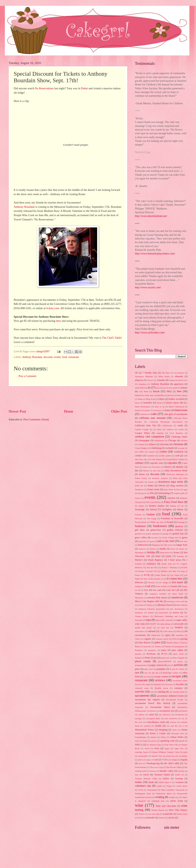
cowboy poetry (165, 456)
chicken (184, 440)
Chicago (172, 440)
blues (162, 399)
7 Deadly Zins (150, 373)
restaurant (74, 357)
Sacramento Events (175, 700)
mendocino (177, 598)
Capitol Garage (142, 429)
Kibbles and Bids (169, 571)
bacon (156, 391)
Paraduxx (139, 650)
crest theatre (157, 459)
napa (148, 620)
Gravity (155, 537)
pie (155, 658)
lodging (138, 586)
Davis (145, 467)
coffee (141, 452)
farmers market (157, 506)
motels (151, 613)
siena (175, 730)
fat (182, 506)
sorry (137, 741)
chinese (152, 444)
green (185, 537)
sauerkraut (179, 715)
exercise (171, 498)
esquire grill (179, 493)
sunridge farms (142, 752)
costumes (151, 456)
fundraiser (140, 526)
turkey (166, 779)
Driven (162, 486)
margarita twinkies (158, 594)
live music (178, 582)
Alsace (150, 380)
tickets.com (53, 308)
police (180, 661)
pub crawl (149, 669)
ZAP (140, 818)
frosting (181, 522)
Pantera (168, 646)
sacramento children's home (170, 696)
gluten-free (156, 530)
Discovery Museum (175, 474)
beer (179, 391)
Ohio (178, 631)
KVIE (147, 575)
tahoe (140, 760)
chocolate (165, 444)
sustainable (143, 756)
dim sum (157, 471)
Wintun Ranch (158, 810)
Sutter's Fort (157, 756)
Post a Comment (27, 376)
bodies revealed (176, 399)
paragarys (152, 650)
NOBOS (179, 628)
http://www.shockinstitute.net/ (151, 216)
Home (69, 411)
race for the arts (151, 673)
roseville (140, 692)
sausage (138, 718)
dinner (142, 474)
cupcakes (172, 463)
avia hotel (144, 391)
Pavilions (151, 654)
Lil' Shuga (163, 582)
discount (48, 357)
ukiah (151, 782)
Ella (152, 493)
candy (180, 425)
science (173, 722)
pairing (184, 639)
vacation (179, 782)
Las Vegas (175, 575)
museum (139, 620)
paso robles (178, 650)
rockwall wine (142, 688)
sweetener (183, 756)
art (149, 388)
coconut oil (182, 448)
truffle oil (179, 775)
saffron (141, 715)
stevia (147, 748)
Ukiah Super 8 (165, 782)
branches (148, 403)
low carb (157, 590)
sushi (185, 752)
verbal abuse (182, 786)
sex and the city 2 (175, 726)
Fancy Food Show (174, 502)
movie (176, 613)
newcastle (179, 624)
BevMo (161, 395)
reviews (160, 680)
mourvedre (163, 613)
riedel (148, 684)
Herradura (139, 552)
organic (148, 639)
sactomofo (183, 711)
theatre (153, 771)
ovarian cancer (162, 639)
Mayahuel (139, 598)
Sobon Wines (177, 737)
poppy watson (156, 665)
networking (165, 624)
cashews (170, 429)
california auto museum (152, 418)
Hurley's (139, 560)
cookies (139, 456)
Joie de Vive (152, 567)
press (138, 669)
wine (139, 805)
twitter (139, 782)
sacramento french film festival (153, 703)
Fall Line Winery (153, 502)
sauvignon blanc (153, 718)
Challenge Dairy (179, 437)
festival (153, 509)
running (161, 692)
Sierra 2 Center (158, 733)
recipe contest (161, 677)
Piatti (147, 658)
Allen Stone (164, 376)
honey (177, 552)
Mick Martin (182, 605)
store (157, 748)
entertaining (164, 493)
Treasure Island (162, 775)
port (169, 665)
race (137, 673)
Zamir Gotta (182, 814)
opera (168, 635)
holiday (151, 552)
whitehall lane (158, 801)
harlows (142, 549)
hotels (169, 556)
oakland (151, 631)
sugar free (179, 748)
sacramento (142, 696)
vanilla (159, 786)
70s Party (166, 373)
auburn (184, 388)
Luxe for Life (173, 590)
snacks (153, 737)
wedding (160, 797)
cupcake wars (156, 463)
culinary (139, 463)
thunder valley (166, 771)
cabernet (144, 414)
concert (152, 452)
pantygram (180, 646)
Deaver (168, 467)
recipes (177, 676)
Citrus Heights (141, 448)
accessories (179, 373)
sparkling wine (167, 741)
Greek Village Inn (170, 537)
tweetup (179, 779)
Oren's (138, 639)
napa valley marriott (164, 620)
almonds (179, 376)
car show (157, 429)
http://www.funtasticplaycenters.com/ (155, 254)
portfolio (179, 665)
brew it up (160, 407)
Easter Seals (153, 489)
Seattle (158, 726)
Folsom (138, 515)
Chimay (141, 444)
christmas (178, 444)
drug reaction (177, 486)
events (57, 357)
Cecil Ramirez (176, 433)
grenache (142, 541)
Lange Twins (160, 575)
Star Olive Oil (171, 745)
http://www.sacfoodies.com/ (150, 333)
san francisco (165, 715)
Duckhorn (139, 489)
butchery (157, 410)
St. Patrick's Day (154, 745)
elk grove (142, 493)
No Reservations (44, 88)
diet (137, 471)
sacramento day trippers (148, 700)
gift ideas (140, 530)
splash (182, 741)
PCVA (164, 654)
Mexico (151, 605)
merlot (141, 605)
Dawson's (156, 467)
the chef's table (172, 763)
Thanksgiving (153, 763)
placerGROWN (165, 661)
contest (163, 452)
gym (152, 541)
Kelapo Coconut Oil (147, 571)
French (170, 522)
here (59, 321)
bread (159, 403)
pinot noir (165, 658)
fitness (180, 509)
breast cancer (172, 403)
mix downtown (177, 609)
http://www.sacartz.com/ (148, 287)
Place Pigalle (179, 658)
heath (182, 549)
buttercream (181, 410)
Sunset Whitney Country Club (165, 752)
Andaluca (142, 384)
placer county (143, 661)
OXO (174, 639)
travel (146, 775)
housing (180, 556)
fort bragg (152, 518)
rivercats (169, 684)
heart (173, 549)
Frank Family (141, 522)
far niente (139, 506)
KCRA (184, 567)
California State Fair (146, 425)
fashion (173, 506)
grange (166, 534)
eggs (185, 489)
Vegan (169, 786)
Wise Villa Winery (178, 810)
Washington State (143, 793)
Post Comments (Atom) (36, 420)
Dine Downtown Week (176, 471)
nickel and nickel (143, 628)
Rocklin (180, 684)
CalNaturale (167, 425)
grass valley (141, 537)
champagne (144, 440)
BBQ (169, 391)
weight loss (174, 797)
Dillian (146, 471)
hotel (158, 556)
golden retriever (175, 530)
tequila (184, 760)
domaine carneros (160, 478)
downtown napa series (171, 482)
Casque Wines (142, 433)
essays (138, 498)
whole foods (177, 801)
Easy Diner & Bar (172, 489)
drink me (139, 486)
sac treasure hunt (177, 692)
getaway (179, 526)
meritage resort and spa (177, 601)
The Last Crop (156, 767)
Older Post (119, 411)
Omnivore (156, 635)
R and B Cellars (177, 669)
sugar (167, 748)
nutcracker (140, 631)
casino (181, 429)
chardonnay (159, 440)
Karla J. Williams (170, 567)
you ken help (154, 814)
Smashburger (141, 737)
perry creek (178, 654)
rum (152, 692)
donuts (151, 482)
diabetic (180, 467)
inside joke (167, 564)
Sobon (163, 737)
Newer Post (17, 411)
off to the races (166, 631)
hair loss (184, 541)
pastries (138, 654)
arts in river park (170, 388)
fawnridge (140, 509)
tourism (181, 771)
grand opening (152, 534)
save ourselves (171, 718)
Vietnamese (152, 790)
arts (158, 388)
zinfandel (150, 818)
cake (154, 414)
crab (177, 456)
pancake (147, 646)
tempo (174, 760)
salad (152, 715)
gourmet (139, 534)
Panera (158, 646)
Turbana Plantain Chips (146, 779)
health (163, 549)
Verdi (140, 790)
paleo (158, 642)
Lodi (148, 586)
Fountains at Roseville (172, 518)
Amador (161, 380)
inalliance (151, 564)
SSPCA (139, 745)
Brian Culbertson (176, 407)
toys (137, 775)
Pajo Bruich (144, 643)
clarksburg (156, 448)
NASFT (153, 624)
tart (156, 760)
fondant (151, 514)
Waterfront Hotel (164, 793)
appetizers (179, 384)
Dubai (84, 88)
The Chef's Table (112, 338)
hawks (153, 549)
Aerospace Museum (144, 376)
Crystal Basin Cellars (175, 459)
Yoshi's (141, 814)
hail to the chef (166, 541)
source (154, 741)
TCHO (165, 760)
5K (136, 373)
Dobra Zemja (141, 478)
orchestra (180, 635)
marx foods (178, 594)
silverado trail (177, 733)
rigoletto (157, 684)
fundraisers (160, 526)
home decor (165, 552)
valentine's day (143, 786)
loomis (174, 586)
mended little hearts (157, 598)
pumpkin (161, 669)
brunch (138, 410)
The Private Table (173, 767)
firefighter (167, 509)
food (65, 357)
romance (178, 688)
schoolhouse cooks (156, 722)
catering (160, 433)
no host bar (163, 628)
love (146, 590)
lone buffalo (162, 586)
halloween (143, 545)
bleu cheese (182, 395)
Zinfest (162, 818)
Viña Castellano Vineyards (172, 790)
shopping (163, 730)
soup (145, 741)
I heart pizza (175, 560)
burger (147, 410)
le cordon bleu (175, 579)
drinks (151, 486)
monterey (139, 613)
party (164, 650)
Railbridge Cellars (171, 673)
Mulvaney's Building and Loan (169, 616)
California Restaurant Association (166, 422)
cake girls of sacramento (176, 414)
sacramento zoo (167, 711)
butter (168, 410)
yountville (168, 814)
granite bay (178, 534)
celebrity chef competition (150, 437)
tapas (149, 760)
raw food (147, 677)
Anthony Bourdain (24, 207)
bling (140, 399)
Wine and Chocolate (166, 806)
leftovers (139, 582)
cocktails (169, 448)
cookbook (179, 452)
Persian (138, 658)
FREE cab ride (157, 522)
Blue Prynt (151, 399)
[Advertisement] (68, 397)
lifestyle (151, 582)
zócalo (171, 818)
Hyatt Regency (155, 560)
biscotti (171, 395)
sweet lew (170, 756)
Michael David (165, 605)
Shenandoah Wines (144, 730)
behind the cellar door (144, 395)
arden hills (139, 388)
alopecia (139, 380)
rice (140, 684)
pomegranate (141, 665)
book (137, 403)
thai (140, 763)
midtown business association (152, 609)
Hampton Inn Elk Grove (162, 545)
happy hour (182, 545)
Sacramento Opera (160, 707)
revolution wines (180, 680)
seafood (147, 726)
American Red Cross (178, 380)
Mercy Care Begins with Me (149, 601)
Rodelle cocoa (161, 688)
